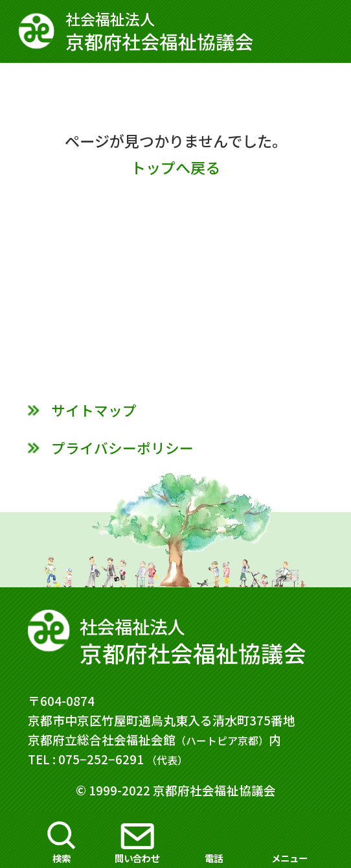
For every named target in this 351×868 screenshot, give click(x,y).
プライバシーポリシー (122, 448)
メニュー (289, 858)
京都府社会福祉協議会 (175, 31)
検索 (62, 858)
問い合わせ (137, 858)
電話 (214, 858)
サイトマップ (94, 410)
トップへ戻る (175, 167)
